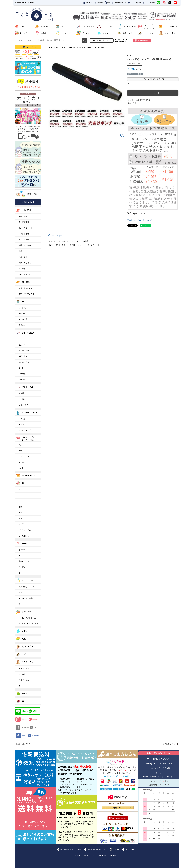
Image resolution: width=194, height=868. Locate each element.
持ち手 (21, 393)
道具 (20, 518)
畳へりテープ (24, 561)
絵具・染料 (128, 33)
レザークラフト (150, 33)
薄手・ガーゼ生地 (26, 245)
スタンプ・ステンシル (27, 668)
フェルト (22, 674)
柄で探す (22, 269)
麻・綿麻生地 (24, 222)
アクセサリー (67, 33)
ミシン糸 (22, 308)
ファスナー (23, 419)
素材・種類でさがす (26, 294)
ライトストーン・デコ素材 (28, 624)
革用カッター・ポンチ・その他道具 (93, 48)
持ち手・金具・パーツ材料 (65, 245)
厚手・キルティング (26, 240)
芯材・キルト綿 (25, 274)
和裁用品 (22, 380)
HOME (51, 48)
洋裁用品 (22, 374)
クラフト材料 (60, 48)
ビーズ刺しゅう (25, 536)
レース (21, 462)
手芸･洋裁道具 (88, 27)
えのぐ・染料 (27, 647)
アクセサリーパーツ (26, 587)
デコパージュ (24, 680)
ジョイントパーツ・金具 (85, 245)
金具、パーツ (24, 405)
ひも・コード (24, 456)
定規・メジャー (25, 345)
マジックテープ (25, 430)
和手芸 (43, 33)
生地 (22, 27)
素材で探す (23, 216)
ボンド (21, 686)
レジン (105, 33)
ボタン (21, 425)
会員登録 (98, 3)
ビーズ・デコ (87, 33)
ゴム (20, 445)
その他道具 (84, 241)
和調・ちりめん (25, 263)
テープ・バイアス (26, 451)
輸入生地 (44, 27)
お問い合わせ (130, 849)
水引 (20, 573)
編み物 (25, 693)
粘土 (24, 639)
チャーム (22, 604)
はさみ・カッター (26, 362)
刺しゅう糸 (23, 319)
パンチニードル (25, 530)
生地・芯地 (27, 210)
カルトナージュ (171, 27)
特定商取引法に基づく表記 (97, 849)
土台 (20, 513)
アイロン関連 (24, 351)
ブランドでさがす (26, 288)
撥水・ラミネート (26, 228)
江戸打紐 (22, 567)
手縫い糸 (22, 314)
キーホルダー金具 (26, 598)
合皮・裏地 (23, 257)
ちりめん (22, 550)
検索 (108, 3)
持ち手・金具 (108, 27)
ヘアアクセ (23, 593)
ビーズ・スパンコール (27, 618)
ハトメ (99, 245)
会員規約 (116, 849)
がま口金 (22, 399)
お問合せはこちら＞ (161, 759)
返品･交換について (136, 213)
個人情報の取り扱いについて (71, 849)
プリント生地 (24, 234)
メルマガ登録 (149, 3)
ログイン (87, 3)
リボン (21, 468)
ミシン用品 (23, 368)
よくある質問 (134, 3)
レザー (25, 654)
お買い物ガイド (119, 3)
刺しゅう (24, 33)
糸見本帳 (22, 325)
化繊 (20, 251)
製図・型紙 (23, 356)
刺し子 (21, 524)
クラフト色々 (170, 33)
